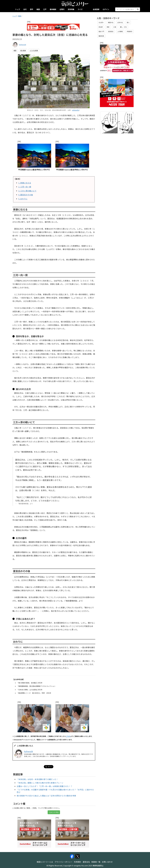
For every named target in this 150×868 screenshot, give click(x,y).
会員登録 (96, 9)
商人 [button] (128, 22)
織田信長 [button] (101, 36)
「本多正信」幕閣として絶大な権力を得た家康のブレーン (40, 783)
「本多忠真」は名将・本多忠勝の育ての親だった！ (37, 779)
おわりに (23, 199)
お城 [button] (115, 27)
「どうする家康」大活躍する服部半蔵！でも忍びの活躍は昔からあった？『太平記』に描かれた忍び (55, 791)
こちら (68, 736)
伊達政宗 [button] (130, 31)
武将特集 (71, 9)
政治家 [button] (101, 27)
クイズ (80, 9)
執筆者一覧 (96, 862)
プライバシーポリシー (63, 862)
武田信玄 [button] (111, 31)
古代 (25, 9)
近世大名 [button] (120, 22)
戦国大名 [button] (111, 22)
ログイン (106, 9)
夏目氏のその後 (26, 195)
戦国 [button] (15, 50)
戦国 (38, 9)
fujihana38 (23, 45)
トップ (18, 9)
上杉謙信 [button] (120, 31)
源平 (32, 9)
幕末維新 (53, 9)
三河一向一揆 (25, 187)
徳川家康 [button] (23, 50)
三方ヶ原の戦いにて (27, 191)
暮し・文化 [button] (123, 27)
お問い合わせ (107, 862)
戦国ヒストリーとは (45, 862)
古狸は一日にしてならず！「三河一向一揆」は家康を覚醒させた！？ (45, 786)
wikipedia (76, 110)
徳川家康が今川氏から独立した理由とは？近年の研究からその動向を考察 (46, 796)
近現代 (62, 9)
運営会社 (86, 862)
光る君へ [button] (101, 22)
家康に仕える (25, 183)
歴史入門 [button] (101, 31)
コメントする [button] (54, 812)
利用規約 (78, 862)
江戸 (45, 9)
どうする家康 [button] (34, 50)
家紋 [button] (108, 27)
